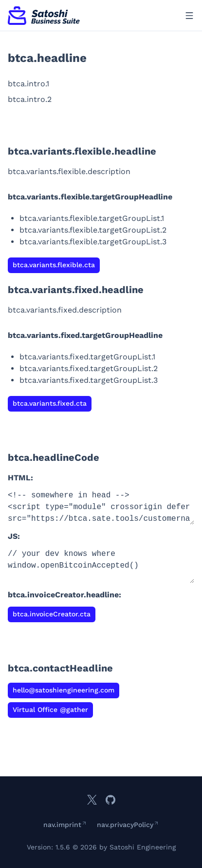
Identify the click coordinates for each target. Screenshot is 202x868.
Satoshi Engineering (143, 847)
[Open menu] (189, 16)
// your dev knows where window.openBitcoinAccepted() (101, 566)
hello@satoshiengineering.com (64, 690)
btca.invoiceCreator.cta (52, 614)
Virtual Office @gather (50, 710)
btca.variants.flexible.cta (54, 265)
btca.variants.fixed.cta (50, 403)
